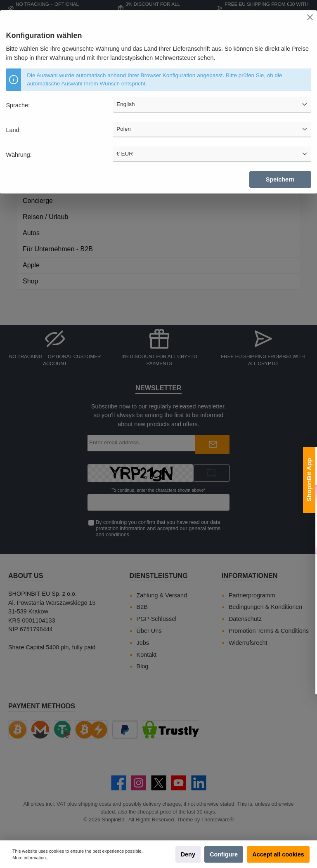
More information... (31, 858)
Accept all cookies (278, 854)
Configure (224, 854)
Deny (188, 854)
